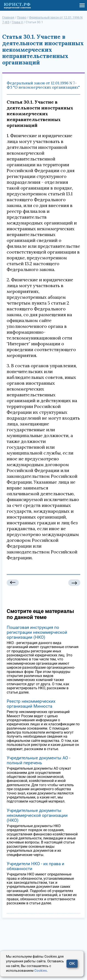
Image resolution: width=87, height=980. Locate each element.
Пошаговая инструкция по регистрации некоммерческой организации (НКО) (37, 632)
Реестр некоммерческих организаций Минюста (31, 704)
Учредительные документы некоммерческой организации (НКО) (37, 815)
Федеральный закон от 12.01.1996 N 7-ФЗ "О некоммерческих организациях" (43, 85)
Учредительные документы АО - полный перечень (38, 760)
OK (72, 964)
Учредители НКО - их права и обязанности (35, 866)
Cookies (41, 971)
